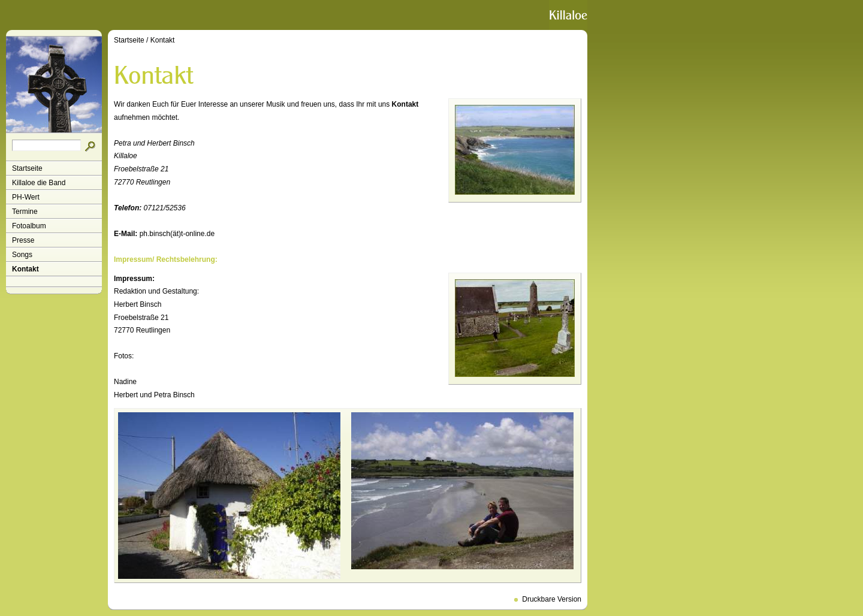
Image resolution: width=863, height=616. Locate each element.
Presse (23, 240)
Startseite (27, 168)
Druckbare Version (552, 599)
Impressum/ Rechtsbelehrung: (166, 259)
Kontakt (25, 269)
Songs (22, 255)
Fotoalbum (29, 226)
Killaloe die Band (39, 183)
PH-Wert (26, 197)
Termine (25, 212)
